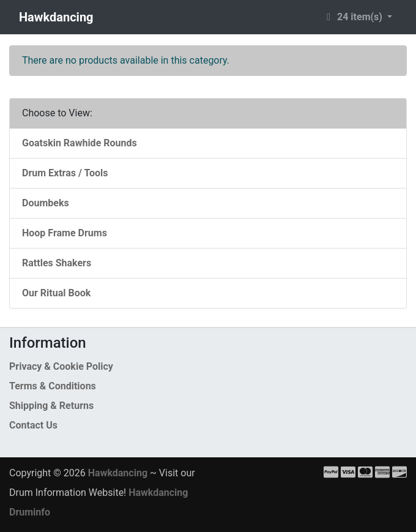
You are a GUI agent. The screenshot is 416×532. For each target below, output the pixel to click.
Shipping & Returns (51, 406)
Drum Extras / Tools (65, 173)
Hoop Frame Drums (65, 233)
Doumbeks (46, 203)
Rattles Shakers (57, 263)
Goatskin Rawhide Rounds (80, 143)
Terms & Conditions (53, 386)
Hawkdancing (56, 17)
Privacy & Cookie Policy (61, 366)
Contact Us (33, 425)
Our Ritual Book (56, 293)
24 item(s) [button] (354, 17)
